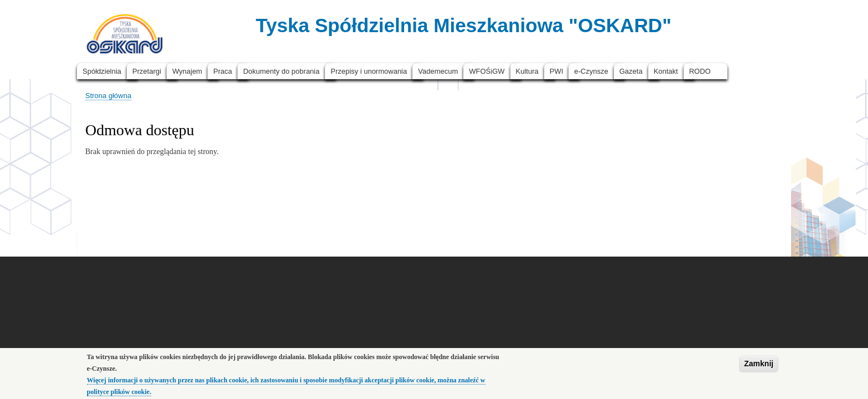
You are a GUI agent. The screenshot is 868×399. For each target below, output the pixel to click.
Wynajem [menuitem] (187, 71)
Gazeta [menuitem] (631, 71)
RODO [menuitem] (700, 71)
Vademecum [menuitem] (438, 71)
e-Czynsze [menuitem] (591, 71)
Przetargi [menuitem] (147, 71)
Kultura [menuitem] (527, 71)
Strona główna (108, 96)
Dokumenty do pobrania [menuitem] (281, 71)
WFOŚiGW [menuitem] (487, 71)
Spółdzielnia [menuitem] (102, 71)
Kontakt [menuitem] (666, 71)
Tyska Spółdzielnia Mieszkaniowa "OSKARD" (464, 25)
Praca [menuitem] (223, 71)
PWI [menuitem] (557, 71)
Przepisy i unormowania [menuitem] (369, 71)
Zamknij (759, 366)
